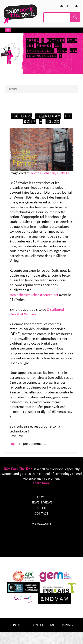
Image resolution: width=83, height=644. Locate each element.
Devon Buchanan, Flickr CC (50, 173)
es (76, 6)
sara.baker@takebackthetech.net (34, 295)
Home (42, 497)
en (61, 6)
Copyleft (36, 625)
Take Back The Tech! (18, 469)
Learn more (41, 483)
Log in (14, 444)
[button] (8, 30)
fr (69, 6)
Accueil (13, 89)
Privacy (68, 625)
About (42, 508)
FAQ (53, 625)
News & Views (42, 502)
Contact (41, 513)
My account (41, 524)
